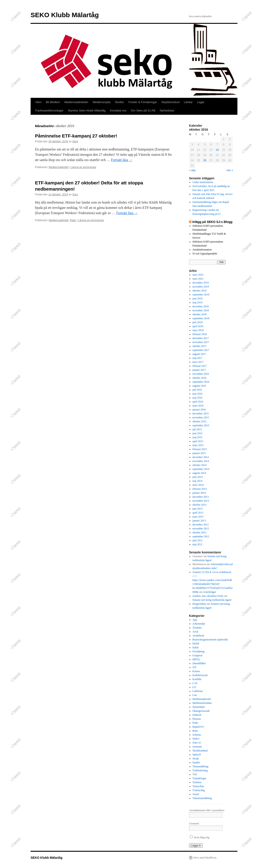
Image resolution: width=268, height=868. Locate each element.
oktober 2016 (200, 378)
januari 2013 (199, 521)
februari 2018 (200, 334)
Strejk (196, 759)
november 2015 (201, 417)
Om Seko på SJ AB (143, 110)
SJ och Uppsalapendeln (205, 254)
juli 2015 (197, 429)
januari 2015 (199, 453)
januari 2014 (199, 493)
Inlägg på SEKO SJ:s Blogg (212, 222)
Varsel (196, 794)
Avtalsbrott (198, 636)
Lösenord (194, 823)
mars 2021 (198, 279)
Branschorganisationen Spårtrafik (210, 640)
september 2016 (201, 382)
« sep (192, 170)
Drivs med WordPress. (205, 858)
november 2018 (201, 310)
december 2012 (201, 525)
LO (194, 687)
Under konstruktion (203, 182)
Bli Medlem (53, 102)
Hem (38, 102)
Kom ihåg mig (200, 837)
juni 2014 (198, 477)
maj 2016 (197, 398)
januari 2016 (199, 410)
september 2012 (201, 536)
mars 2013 (198, 517)
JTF (195, 667)
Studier (119, 102)
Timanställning (200, 766)
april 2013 (198, 513)
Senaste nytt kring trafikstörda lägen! (212, 600)
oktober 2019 (200, 291)
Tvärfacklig (199, 790)
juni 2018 (198, 322)
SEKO (196, 739)
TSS (195, 774)
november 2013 (201, 501)
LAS (195, 683)
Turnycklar (198, 786)
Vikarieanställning (202, 798)
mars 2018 (198, 330)
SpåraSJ (197, 755)
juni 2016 (198, 394)
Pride (195, 723)
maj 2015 (197, 437)
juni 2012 (198, 540)
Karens (196, 671)
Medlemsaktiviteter (76, 102)
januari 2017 (199, 370)
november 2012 (201, 529)
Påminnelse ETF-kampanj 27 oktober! (76, 136)
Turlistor (197, 782)
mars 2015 (198, 445)
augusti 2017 (199, 354)
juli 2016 (197, 390)
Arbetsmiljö (199, 624)
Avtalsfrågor (210, 592)
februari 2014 (200, 489)
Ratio (73, 220)
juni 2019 (198, 299)
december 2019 (201, 283)
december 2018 (201, 306)
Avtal (195, 632)
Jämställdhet (199, 663)
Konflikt (197, 679)
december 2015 (201, 414)
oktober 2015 (200, 421)
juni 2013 (198, 509)
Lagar (201, 102)
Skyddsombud (170, 102)
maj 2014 (197, 481)
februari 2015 (200, 449)
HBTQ (196, 659)
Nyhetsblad (167, 110)
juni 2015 (198, 433)
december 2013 (201, 497)
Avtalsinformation (202, 250)
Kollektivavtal (200, 675)
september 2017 (201, 350)
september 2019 (201, 295)
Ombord (197, 715)
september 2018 (201, 318)
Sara (75, 141)
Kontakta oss (118, 110)
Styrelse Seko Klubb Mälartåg (87, 110)
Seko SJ (197, 743)
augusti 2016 (199, 386)
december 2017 (201, 338)
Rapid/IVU (198, 727)
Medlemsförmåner (202, 703)
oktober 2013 (200, 505)
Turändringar (199, 778)
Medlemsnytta (102, 102)
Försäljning (199, 651)
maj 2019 (197, 302)
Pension (197, 719)
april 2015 (198, 441)
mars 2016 (198, 406)
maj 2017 (197, 358)
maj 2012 (197, 544)
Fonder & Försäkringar (143, 102)
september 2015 (201, 425)
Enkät (196, 647)
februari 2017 (200, 366)
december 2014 (201, 457)
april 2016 (198, 402)
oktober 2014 (200, 465)
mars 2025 (198, 275)
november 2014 (201, 461)
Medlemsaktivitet (59, 167)
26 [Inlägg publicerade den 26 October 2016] (205, 160)
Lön (195, 695)
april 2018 (198, 326)
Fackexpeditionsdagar (49, 110)
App (195, 620)
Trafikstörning (200, 770)
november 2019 (201, 287)
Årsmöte (197, 628)
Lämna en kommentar (84, 167)
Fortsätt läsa (122, 160)
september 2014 (201, 469)
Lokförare (198, 691)
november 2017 (201, 342)
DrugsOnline (199, 604)
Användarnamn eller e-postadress (207, 810)
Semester (197, 747)
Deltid (196, 644)
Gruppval (197, 655)
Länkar (188, 102)
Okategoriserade (201, 711)
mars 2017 (198, 362)
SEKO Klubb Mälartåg (65, 15)
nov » (230, 170)
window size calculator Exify (208, 596)
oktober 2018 (200, 314)
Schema (197, 735)
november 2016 (201, 374)
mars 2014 (198, 485)
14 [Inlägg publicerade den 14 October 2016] (217, 150)
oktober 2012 (200, 532)
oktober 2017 (200, 346)
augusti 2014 (199, 473)
